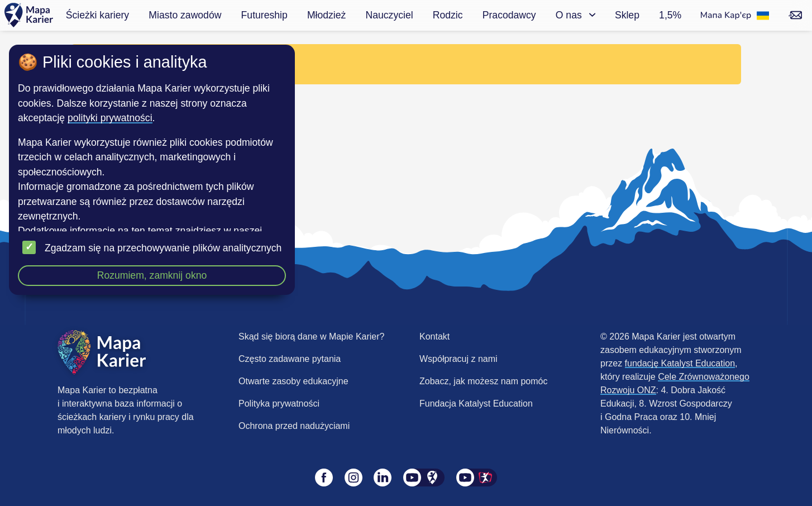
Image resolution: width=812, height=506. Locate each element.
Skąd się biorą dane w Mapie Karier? (311, 336)
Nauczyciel (390, 15)
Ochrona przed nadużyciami (294, 426)
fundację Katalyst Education (680, 363)
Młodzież (326, 15)
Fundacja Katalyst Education (476, 404)
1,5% (670, 15)
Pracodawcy (509, 15)
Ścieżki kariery (97, 15)
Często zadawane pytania (290, 359)
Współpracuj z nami (458, 359)
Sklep (627, 15)
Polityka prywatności (279, 404)
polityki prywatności (110, 118)
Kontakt (434, 336)
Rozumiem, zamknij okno (152, 275)
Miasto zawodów (185, 15)
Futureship (264, 15)
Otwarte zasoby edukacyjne (293, 381)
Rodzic (448, 15)
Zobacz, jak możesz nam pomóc (483, 381)
